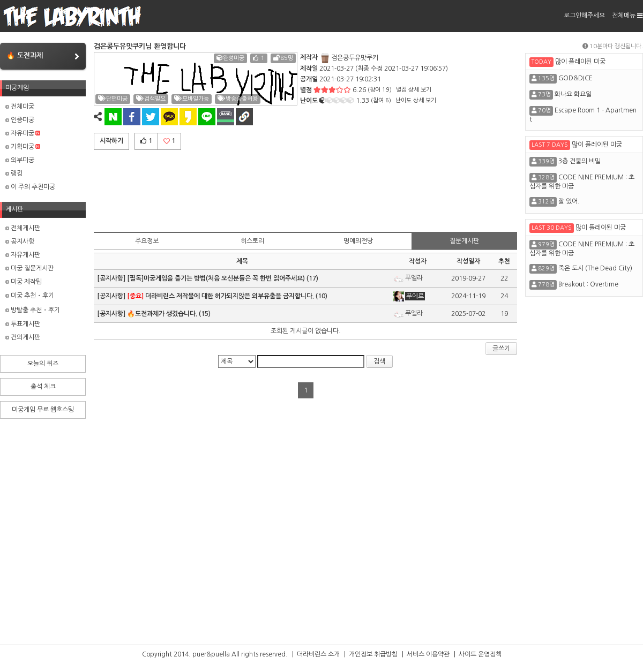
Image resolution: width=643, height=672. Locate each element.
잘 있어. (569, 201)
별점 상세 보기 (414, 90)
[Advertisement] (305, 189)
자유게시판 (23, 255)
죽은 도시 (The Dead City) (595, 268)
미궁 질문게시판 (29, 268)
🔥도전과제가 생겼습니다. (162, 314)
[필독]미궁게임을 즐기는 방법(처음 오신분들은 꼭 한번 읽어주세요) (216, 278)
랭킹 (14, 173)
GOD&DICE (575, 78)
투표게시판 (23, 324)
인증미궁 (20, 120)
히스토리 (252, 241)
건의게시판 (23, 337)
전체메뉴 (627, 16)
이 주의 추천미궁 (30, 187)
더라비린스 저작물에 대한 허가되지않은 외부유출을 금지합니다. (220, 296)
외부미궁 (20, 160)
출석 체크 (43, 387)
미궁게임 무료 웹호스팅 (43, 410)
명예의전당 (358, 241)
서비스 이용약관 (428, 654)
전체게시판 (23, 228)
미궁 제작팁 (24, 282)
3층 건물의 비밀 (580, 161)
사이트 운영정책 (480, 654)
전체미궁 (20, 107)
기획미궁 (23, 147)
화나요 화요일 (573, 94)
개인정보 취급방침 (373, 654)
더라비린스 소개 (318, 654)
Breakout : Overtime (588, 284)
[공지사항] (112, 278)
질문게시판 (464, 241)
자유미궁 (23, 133)
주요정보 (147, 241)
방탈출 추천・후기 (33, 310)
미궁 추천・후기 (30, 296)
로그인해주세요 (584, 16)
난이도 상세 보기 (416, 100)
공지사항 (20, 241)
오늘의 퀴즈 (43, 364)
